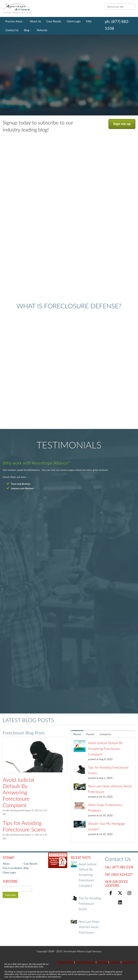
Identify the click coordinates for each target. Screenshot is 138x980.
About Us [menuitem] (36, 21)
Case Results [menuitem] (54, 21)
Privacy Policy (65, 962)
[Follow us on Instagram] (129, 893)
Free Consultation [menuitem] (12, 868)
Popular (90, 734)
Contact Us (129, 962)
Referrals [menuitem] (42, 30)
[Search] (120, 7)
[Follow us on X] (120, 893)
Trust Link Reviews (21, 484)
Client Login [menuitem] (74, 21)
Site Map (102, 962)
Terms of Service (85, 962)
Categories (105, 734)
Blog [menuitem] (27, 30)
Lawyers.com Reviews (22, 488)
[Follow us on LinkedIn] (120, 902)
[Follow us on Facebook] (111, 893)
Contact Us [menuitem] (12, 30)
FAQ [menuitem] (89, 21)
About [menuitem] (6, 864)
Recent (77, 734)
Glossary (115, 962)
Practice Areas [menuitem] (14, 21)
